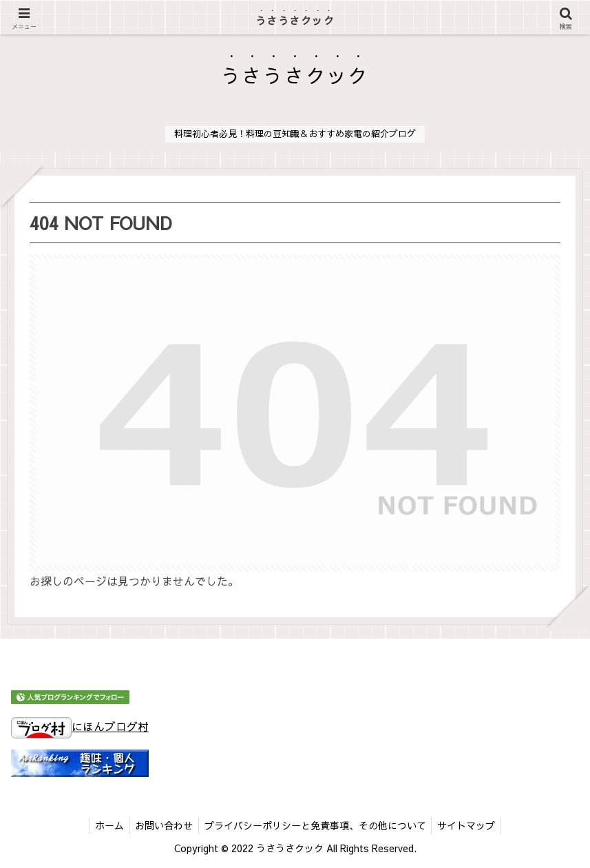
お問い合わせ (162, 825)
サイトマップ (471, 825)
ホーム (105, 825)
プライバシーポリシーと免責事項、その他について (317, 825)
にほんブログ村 (80, 726)
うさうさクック (295, 21)
